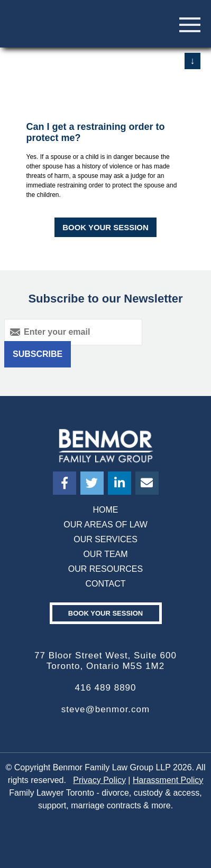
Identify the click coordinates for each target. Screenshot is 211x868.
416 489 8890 (106, 688)
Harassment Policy (168, 780)
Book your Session (105, 613)
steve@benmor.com (105, 709)
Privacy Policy (99, 780)
